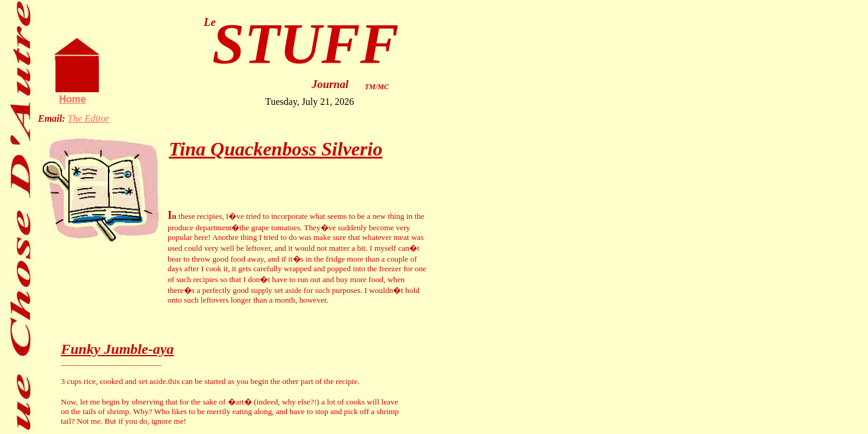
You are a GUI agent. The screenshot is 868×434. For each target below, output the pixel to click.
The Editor (88, 118)
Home (72, 99)
